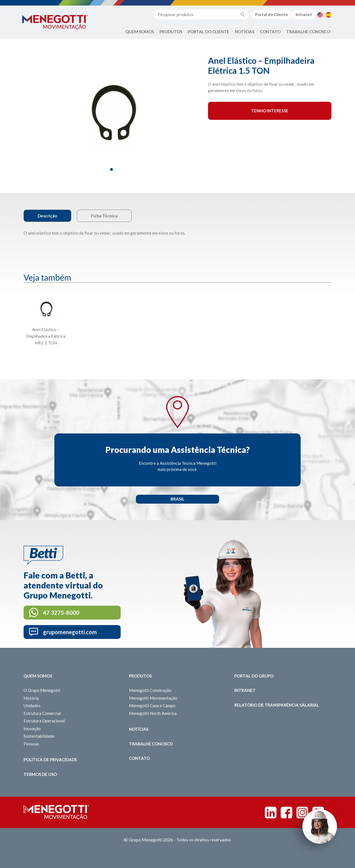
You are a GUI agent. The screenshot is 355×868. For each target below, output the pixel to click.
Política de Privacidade (50, 760)
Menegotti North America (153, 713)
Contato (270, 32)
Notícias (245, 32)
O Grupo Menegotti (42, 690)
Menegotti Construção (150, 690)
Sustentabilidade (39, 736)
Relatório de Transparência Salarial (277, 705)
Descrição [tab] (47, 216)
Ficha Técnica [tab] (104, 216)
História (31, 698)
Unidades (32, 705)
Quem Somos (140, 32)
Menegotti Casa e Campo (152, 705)
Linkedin (271, 813)
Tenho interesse (270, 111)
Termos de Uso (40, 774)
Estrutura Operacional (44, 721)
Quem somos (38, 676)
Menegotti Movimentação (153, 698)
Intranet (304, 14)
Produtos (171, 32)
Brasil (177, 499)
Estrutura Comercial (42, 713)
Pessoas (31, 744)
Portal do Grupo (254, 676)
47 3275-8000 (61, 613)
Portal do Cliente (272, 14)
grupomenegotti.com (70, 632)
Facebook (286, 813)
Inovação (32, 729)
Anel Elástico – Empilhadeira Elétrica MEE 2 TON (46, 336)
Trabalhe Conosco (308, 32)
